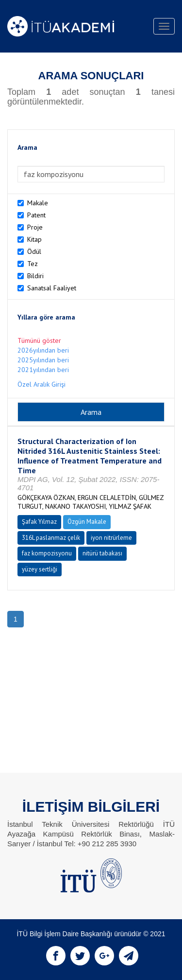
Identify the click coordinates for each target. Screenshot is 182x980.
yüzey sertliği (40, 569)
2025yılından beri (43, 360)
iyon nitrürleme (111, 538)
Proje (35, 227)
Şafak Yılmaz (39, 522)
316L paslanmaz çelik (51, 538)
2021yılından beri (43, 370)
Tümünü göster (39, 340)
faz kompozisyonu (47, 553)
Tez (33, 264)
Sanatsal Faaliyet (52, 288)
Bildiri (35, 276)
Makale (38, 203)
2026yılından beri (43, 350)
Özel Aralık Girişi (41, 384)
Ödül (34, 251)
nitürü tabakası (102, 553)
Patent (36, 215)
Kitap (34, 239)
